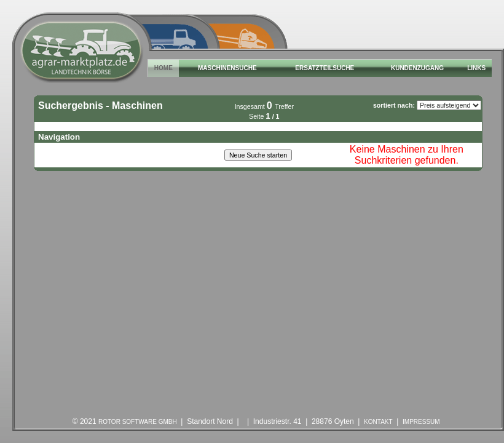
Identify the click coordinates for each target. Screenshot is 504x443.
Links (476, 68)
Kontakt (378, 422)
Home (163, 68)
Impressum (421, 422)
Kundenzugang (417, 68)
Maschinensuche (227, 68)
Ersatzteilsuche (325, 68)
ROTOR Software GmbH (138, 422)
